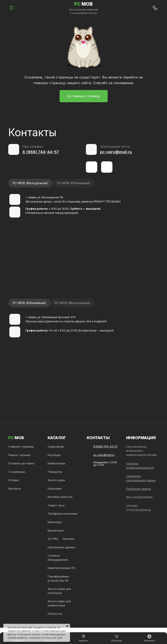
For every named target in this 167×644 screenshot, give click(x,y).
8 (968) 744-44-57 (41, 152)
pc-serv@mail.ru (116, 152)
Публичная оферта (139, 489)
